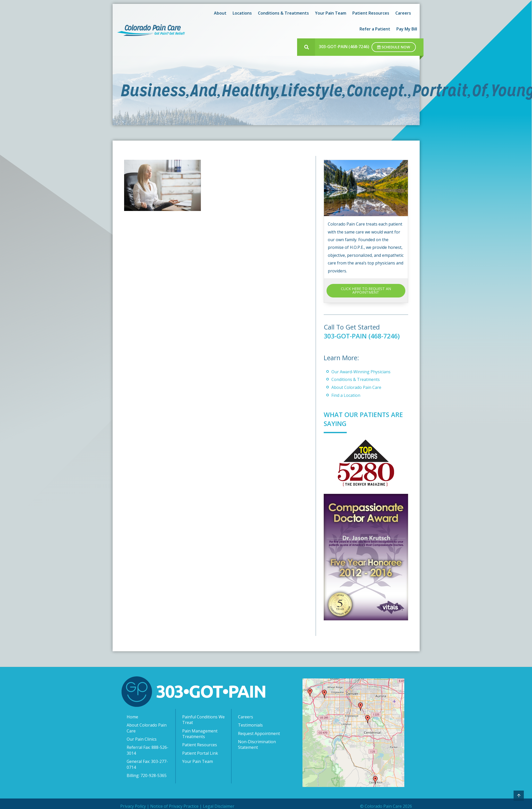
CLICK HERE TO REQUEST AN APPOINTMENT (366, 290)
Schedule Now (394, 47)
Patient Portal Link (200, 753)
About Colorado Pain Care (356, 387)
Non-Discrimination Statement (257, 744)
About (220, 13)
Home (132, 717)
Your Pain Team (331, 13)
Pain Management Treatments (200, 734)
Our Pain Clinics (142, 739)
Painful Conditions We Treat (203, 720)
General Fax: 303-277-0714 (147, 764)
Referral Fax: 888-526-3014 (148, 750)
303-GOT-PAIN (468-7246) (344, 47)
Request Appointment (259, 733)
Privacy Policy (133, 806)
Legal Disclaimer (219, 806)
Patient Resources (371, 13)
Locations (242, 13)
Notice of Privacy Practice (174, 806)
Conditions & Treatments (283, 13)
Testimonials (250, 725)
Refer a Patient (375, 29)
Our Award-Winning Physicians (361, 372)
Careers (403, 13)
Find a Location (346, 395)
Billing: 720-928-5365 (147, 775)
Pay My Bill (407, 29)
